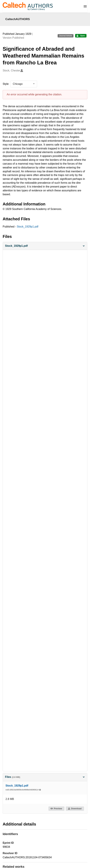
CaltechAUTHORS (18, 19)
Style (6, 84)
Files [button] (45, 777)
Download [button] (75, 809)
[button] (45, 246)
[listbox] (24, 84)
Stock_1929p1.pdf (28, 227)
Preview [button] (56, 809)
